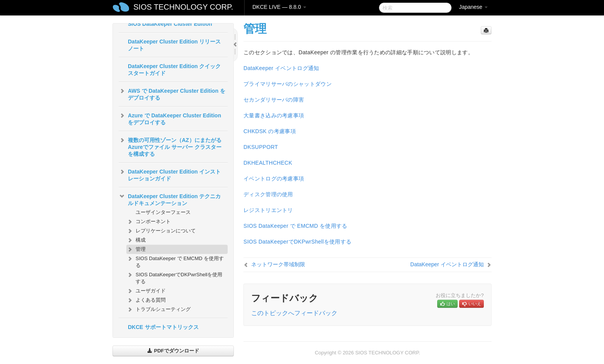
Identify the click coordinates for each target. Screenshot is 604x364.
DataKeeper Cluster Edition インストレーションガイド (170, 174)
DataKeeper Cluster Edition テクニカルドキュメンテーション (170, 199)
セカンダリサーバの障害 (274, 100)
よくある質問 (146, 300)
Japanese (473, 7)
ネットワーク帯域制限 (278, 264)
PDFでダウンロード (173, 351)
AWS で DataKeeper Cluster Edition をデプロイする (172, 94)
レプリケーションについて (161, 231)
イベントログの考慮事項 (274, 179)
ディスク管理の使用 (268, 194)
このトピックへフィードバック (294, 313)
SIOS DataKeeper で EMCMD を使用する (175, 261)
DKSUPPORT (261, 147)
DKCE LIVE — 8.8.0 (279, 7)
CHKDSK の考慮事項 (270, 131)
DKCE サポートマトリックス (163, 327)
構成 (136, 240)
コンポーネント (148, 222)
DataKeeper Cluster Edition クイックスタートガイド (174, 70)
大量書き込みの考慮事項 (274, 115)
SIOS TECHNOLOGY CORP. (183, 7)
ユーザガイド (146, 291)
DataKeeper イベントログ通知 (281, 68)
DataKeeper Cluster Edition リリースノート (174, 45)
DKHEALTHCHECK (268, 163)
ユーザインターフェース (163, 212)
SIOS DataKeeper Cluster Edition (170, 24)
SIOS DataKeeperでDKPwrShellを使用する (174, 277)
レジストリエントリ (268, 210)
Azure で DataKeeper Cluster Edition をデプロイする (170, 118)
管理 (136, 249)
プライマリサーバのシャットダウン (288, 84)
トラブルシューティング (159, 309)
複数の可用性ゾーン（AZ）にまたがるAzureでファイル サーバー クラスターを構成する (170, 146)
